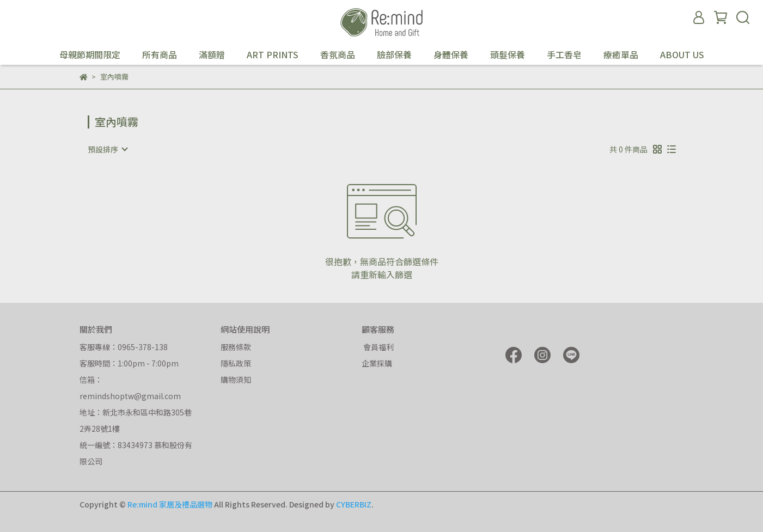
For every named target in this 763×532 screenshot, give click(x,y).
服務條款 (236, 347)
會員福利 (378, 347)
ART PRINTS (273, 54)
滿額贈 (212, 54)
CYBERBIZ (354, 504)
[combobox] (107, 149)
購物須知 (236, 380)
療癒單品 (621, 54)
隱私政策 (236, 363)
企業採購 (377, 363)
